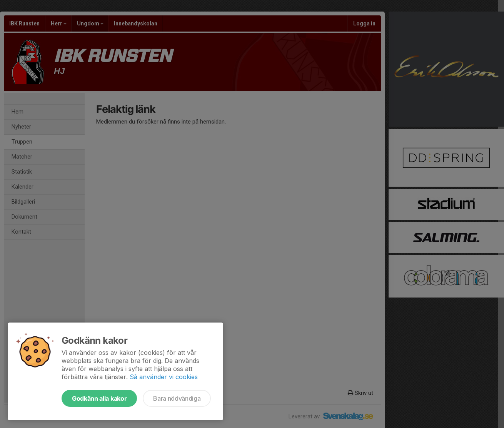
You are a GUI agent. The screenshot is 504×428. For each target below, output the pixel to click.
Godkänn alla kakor (99, 398)
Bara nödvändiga (177, 398)
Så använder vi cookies (164, 377)
